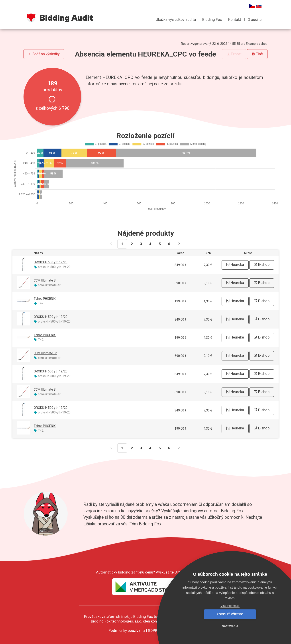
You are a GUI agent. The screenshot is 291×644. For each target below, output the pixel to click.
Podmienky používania (127, 630)
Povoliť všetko (205, 626)
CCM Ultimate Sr (45, 280)
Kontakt (235, 20)
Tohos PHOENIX (45, 299)
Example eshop (257, 44)
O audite (255, 20)
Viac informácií (230, 606)
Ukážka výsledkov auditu (176, 20)
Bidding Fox (212, 20)
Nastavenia (254, 626)
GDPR (153, 630)
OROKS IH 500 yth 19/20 (51, 262)
